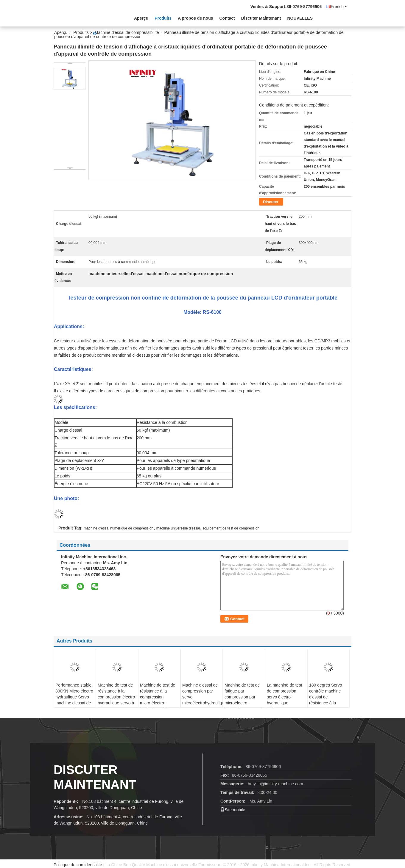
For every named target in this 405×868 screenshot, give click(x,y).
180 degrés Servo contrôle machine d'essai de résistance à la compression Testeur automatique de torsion (328, 703)
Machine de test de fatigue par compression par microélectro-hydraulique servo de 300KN (244, 700)
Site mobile (233, 810)
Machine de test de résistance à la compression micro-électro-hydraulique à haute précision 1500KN (158, 700)
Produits (163, 18)
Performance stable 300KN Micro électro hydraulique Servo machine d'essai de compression (74, 697)
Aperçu (141, 18)
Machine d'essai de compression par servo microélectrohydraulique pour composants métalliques (202, 700)
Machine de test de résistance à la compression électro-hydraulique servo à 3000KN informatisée (117, 700)
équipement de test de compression (231, 528)
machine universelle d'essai (178, 528)
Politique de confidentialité (78, 865)
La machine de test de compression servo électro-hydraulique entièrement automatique (284, 700)
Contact (227, 18)
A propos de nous (195, 18)
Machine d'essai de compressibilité (127, 32)
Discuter (271, 202)
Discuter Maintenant (261, 18)
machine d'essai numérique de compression (119, 528)
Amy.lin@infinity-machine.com (275, 784)
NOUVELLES (300, 18)
